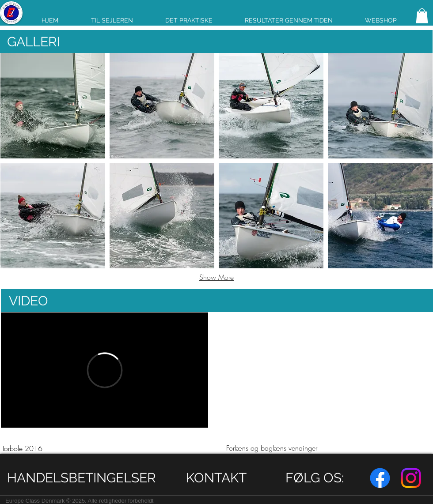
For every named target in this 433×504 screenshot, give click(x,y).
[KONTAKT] (216, 478)
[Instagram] (411, 478)
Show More (216, 277)
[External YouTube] (329, 370)
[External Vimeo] (104, 370)
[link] (422, 16)
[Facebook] (380, 478)
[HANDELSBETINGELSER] (82, 478)
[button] (53, 106)
